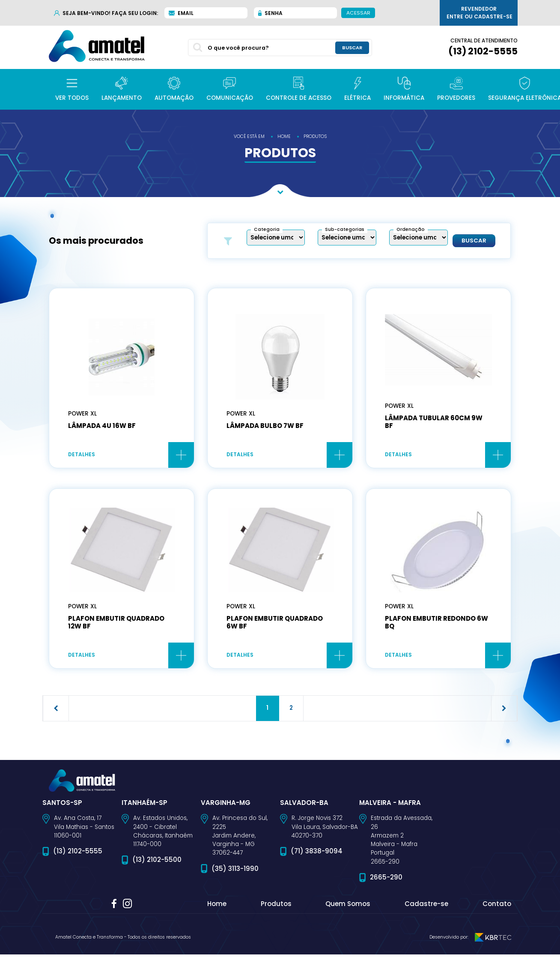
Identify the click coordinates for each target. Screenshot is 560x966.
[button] (72, 89)
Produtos (276, 906)
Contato (497, 906)
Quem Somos (348, 906)
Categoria (267, 229)
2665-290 (386, 879)
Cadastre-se (426, 906)
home (284, 136)
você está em (249, 136)
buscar (352, 47)
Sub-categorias (345, 229)
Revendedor (480, 13)
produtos (315, 136)
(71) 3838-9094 (317, 853)
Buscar (474, 241)
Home (217, 906)
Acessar (358, 12)
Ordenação (411, 229)
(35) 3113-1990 (235, 870)
